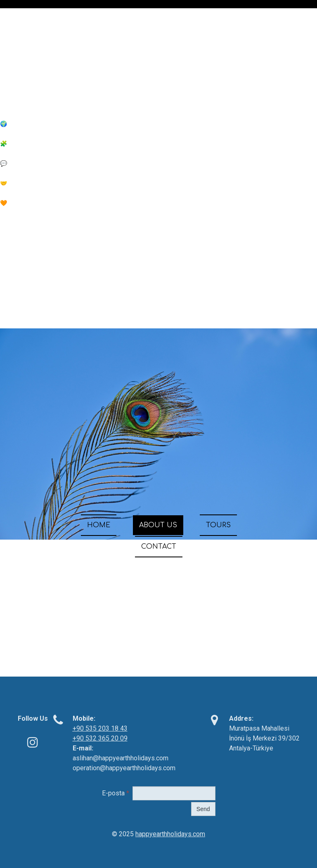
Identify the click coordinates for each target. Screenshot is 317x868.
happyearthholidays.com (170, 834)
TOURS (218, 525)
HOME (99, 525)
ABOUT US (158, 525)
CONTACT (159, 547)
